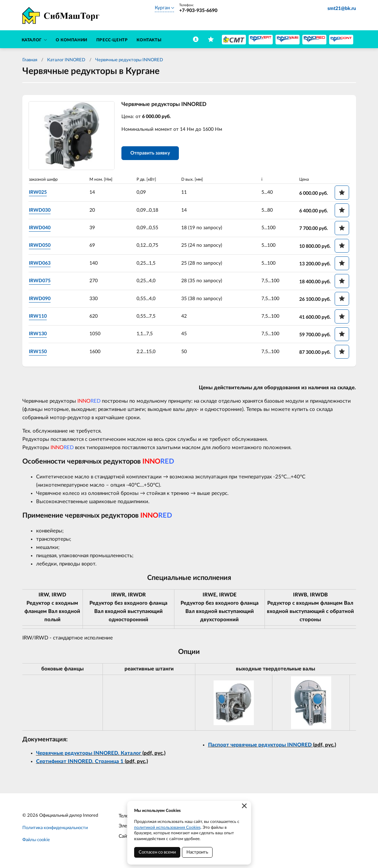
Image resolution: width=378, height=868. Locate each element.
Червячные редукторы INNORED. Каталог (89, 753)
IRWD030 (40, 210)
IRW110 (38, 316)
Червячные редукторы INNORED (129, 60)
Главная (30, 60)
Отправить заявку (150, 153)
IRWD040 (40, 228)
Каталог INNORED (66, 60)
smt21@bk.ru (342, 9)
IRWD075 (40, 281)
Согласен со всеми (157, 852)
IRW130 (38, 334)
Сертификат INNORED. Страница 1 (80, 761)
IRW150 (38, 352)
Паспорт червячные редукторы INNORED (261, 745)
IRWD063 (40, 263)
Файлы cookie (36, 840)
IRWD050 (40, 245)
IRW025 (38, 192)
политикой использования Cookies (167, 827)
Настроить (197, 852)
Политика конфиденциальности (55, 828)
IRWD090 (40, 299)
